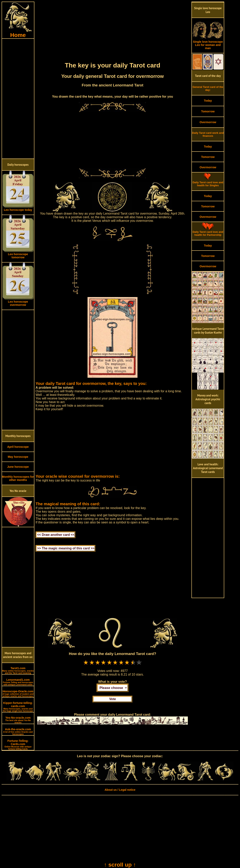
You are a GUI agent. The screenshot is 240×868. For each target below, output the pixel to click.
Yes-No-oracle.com (18, 720)
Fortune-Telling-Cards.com (18, 745)
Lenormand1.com (18, 682)
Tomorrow (208, 111)
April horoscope (18, 447)
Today (208, 101)
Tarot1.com (18, 670)
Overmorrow (208, 122)
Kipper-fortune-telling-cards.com (18, 707)
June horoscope (18, 467)
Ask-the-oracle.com (18, 731)
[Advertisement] (18, 99)
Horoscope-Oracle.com (18, 694)
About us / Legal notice (120, 790)
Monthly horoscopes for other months (18, 478)
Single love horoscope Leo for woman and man (208, 44)
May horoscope (18, 457)
